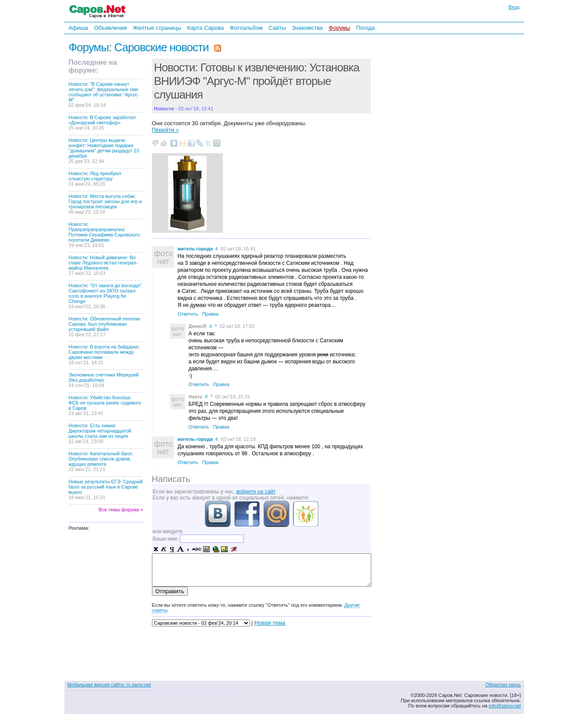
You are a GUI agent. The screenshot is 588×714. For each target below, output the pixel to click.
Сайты (277, 28)
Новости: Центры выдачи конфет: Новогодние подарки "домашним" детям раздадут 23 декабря (104, 151)
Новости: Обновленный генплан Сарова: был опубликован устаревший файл (105, 327)
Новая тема (270, 623)
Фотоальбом (246, 28)
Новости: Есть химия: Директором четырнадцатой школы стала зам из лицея (100, 433)
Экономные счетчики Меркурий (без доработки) (104, 380)
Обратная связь (503, 685)
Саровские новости (162, 47)
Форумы (340, 28)
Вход (514, 7)
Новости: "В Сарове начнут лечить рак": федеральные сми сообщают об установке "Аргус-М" (104, 95)
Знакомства (307, 28)
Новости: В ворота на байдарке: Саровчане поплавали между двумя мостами (104, 355)
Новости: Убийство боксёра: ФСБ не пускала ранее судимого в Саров (105, 405)
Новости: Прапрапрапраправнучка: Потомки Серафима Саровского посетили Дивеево (104, 235)
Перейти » (165, 130)
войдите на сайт (255, 492)
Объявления (111, 28)
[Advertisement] (432, 153)
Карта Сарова (206, 28)
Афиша (78, 28)
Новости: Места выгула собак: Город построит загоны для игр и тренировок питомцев (105, 204)
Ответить (188, 314)
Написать (171, 479)
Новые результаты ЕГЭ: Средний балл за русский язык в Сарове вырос (106, 489)
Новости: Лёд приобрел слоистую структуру (95, 179)
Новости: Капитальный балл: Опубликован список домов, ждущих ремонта (101, 461)
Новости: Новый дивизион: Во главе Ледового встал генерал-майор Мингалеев (103, 265)
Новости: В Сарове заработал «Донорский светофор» (102, 123)
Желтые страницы (157, 28)
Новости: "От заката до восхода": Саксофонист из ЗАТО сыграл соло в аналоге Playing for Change (106, 296)
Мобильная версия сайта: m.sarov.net (109, 685)
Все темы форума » (121, 510)
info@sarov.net (505, 706)
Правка (210, 314)
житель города (195, 249)
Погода (365, 28)
